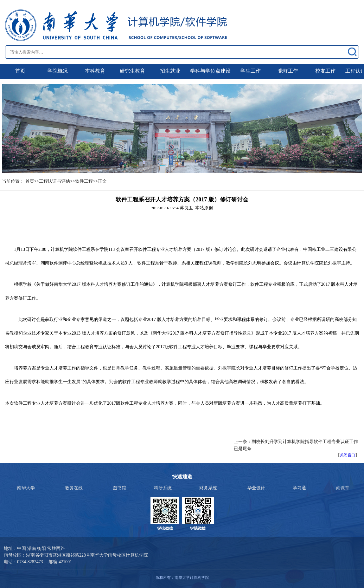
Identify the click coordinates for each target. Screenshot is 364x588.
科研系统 (163, 488)
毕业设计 (256, 488)
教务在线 (74, 488)
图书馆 (119, 488)
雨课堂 (343, 488)
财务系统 (208, 488)
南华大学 (26, 488)
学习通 (299, 488)
